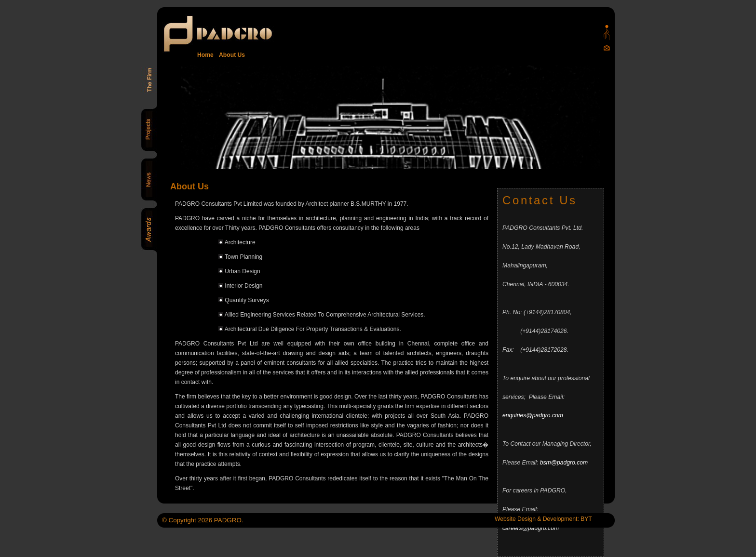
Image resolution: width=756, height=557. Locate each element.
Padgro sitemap (607, 33)
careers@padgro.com (531, 528)
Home (205, 55)
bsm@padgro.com (564, 463)
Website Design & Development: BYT (543, 519)
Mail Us (607, 47)
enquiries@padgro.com (533, 415)
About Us (230, 55)
